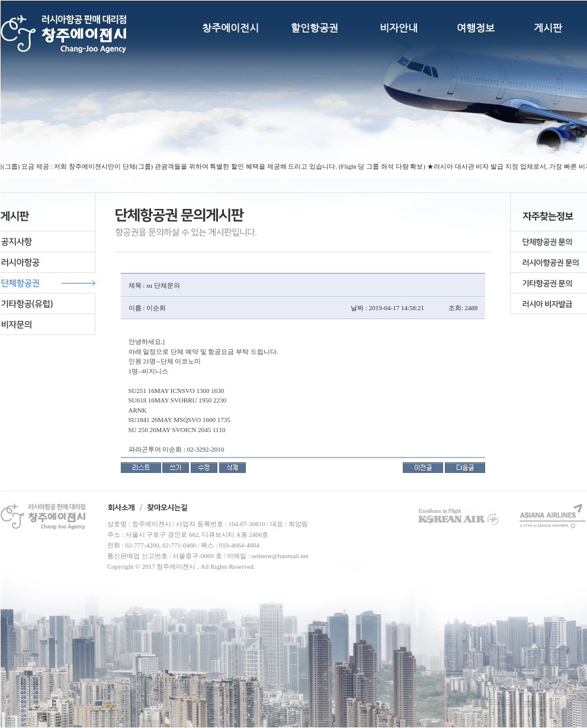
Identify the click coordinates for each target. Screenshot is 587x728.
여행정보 (476, 28)
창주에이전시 (230, 28)
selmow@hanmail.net (280, 556)
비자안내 (399, 28)
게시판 (548, 28)
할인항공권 (315, 28)
